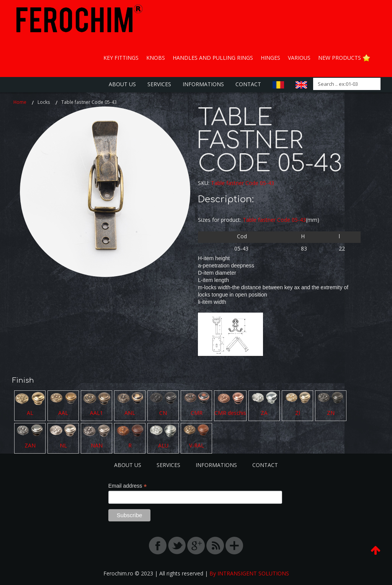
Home (20, 102)
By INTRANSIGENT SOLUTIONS (249, 573)
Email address (128, 486)
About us (122, 84)
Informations (203, 84)
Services (159, 84)
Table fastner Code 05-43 (243, 183)
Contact (248, 84)
